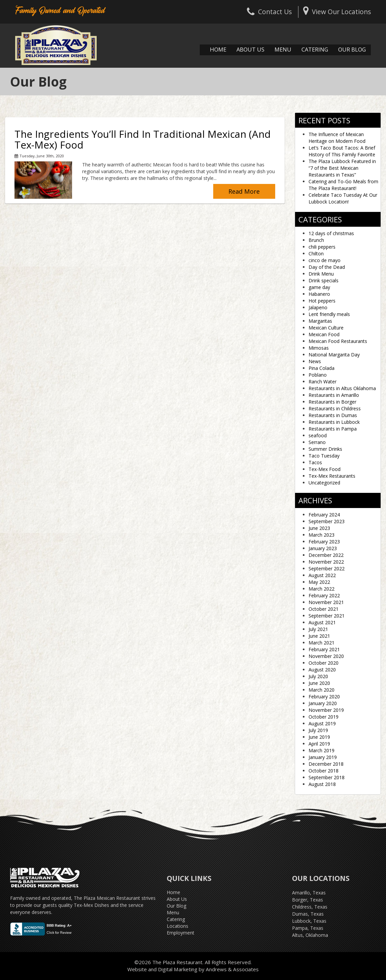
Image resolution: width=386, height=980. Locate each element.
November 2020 (326, 656)
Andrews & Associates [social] (232, 969)
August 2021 (322, 622)
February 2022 (324, 595)
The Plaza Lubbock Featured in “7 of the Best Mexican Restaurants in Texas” (342, 168)
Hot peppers (322, 301)
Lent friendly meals (329, 314)
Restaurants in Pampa (333, 429)
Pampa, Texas (308, 928)
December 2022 (326, 555)
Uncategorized (324, 483)
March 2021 (321, 643)
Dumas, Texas (308, 914)
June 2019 (319, 737)
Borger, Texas (308, 900)
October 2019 (324, 717)
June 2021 (319, 636)
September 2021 (327, 616)
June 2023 (319, 528)
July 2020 (318, 676)
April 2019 (319, 744)
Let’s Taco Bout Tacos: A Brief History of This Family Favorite (342, 151)
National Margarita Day (334, 355)
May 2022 (319, 582)
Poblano (318, 375)
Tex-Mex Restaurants (332, 476)
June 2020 (319, 683)
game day (319, 287)
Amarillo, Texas (309, 893)
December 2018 (326, 764)
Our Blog (352, 49)
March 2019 (321, 750)
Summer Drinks (325, 449)
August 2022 (322, 575)
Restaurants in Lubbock (334, 422)
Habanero (319, 294)
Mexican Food (324, 334)
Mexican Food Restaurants (338, 341)
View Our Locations (337, 12)
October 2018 (324, 771)
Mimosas (319, 348)
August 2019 (322, 723)
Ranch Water (323, 382)
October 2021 (324, 609)
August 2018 (322, 784)
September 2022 (327, 568)
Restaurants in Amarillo (334, 395)
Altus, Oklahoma (310, 935)
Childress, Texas (310, 907)
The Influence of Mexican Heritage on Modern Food (337, 138)
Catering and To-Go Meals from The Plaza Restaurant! (343, 185)
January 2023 (323, 548)
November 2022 (326, 562)
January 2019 (323, 757)
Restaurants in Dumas (333, 415)
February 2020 (324, 697)
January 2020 (323, 703)
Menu (283, 49)
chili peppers (322, 247)
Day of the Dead (327, 267)
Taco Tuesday (324, 456)
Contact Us (269, 12)
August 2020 (322, 670)
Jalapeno (318, 307)
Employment (181, 933)
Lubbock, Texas (309, 921)
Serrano (317, 442)
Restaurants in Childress (335, 408)
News (315, 361)
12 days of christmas (331, 233)
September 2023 (327, 521)
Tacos (315, 462)
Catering (315, 49)
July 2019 (318, 730)
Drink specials (324, 280)
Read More (244, 191)
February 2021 (324, 649)
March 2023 (321, 535)
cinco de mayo (325, 260)
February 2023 (324, 542)
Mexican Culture (326, 328)
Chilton (316, 254)
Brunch (316, 240)
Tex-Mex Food (325, 469)
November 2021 (326, 602)
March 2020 (321, 690)
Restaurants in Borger (332, 402)
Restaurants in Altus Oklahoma (342, 388)
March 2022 (321, 589)
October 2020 (324, 663)
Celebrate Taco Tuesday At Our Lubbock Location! (343, 198)
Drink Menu (321, 274)
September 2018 (327, 777)
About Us (250, 49)
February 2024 (324, 515)
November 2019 (326, 710)
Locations (178, 926)
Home (218, 49)
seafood (318, 435)
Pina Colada (321, 368)
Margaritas (320, 321)
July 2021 (318, 629)
